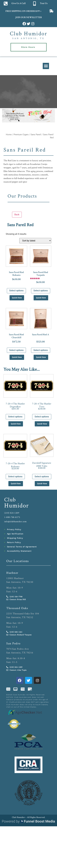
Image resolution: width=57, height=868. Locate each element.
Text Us (44, 4)
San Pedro (13, 643)
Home (9, 135)
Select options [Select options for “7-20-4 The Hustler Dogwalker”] (15, 417)
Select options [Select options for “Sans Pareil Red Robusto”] (16, 291)
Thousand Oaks (17, 608)
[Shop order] (35, 241)
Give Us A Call (19, 4)
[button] (46, 66)
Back (17, 215)
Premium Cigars (21, 135)
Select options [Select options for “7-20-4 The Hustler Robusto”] (15, 477)
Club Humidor (28, 33)
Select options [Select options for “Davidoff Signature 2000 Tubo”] (42, 477)
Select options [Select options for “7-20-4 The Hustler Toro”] (42, 417)
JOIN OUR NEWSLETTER (28, 18)
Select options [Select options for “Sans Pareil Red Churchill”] (16, 350)
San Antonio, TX (28, 38)
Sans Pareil (36, 135)
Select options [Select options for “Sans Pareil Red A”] (41, 350)
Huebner (12, 573)
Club (10, 499)
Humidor (17, 505)
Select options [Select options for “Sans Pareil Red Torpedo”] (41, 291)
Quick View (17, 298)
